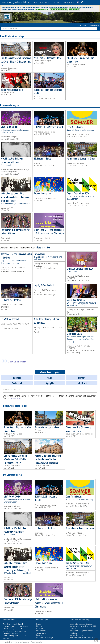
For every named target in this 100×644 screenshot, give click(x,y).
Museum (10, 634)
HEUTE (56, 2)
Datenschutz (18, 642)
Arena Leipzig (12, 631)
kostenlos (40, 628)
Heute (5, 633)
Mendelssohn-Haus (14, 399)
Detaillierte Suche (94, 25)
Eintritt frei (18, 626)
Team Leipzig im (37, 642)
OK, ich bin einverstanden (59, 10)
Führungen (14, 624)
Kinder (11, 638)
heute (80, 25)
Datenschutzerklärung (42, 10)
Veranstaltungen (8, 390)
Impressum (27, 642)
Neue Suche (17, 390)
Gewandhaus (21, 631)
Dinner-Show (18, 629)
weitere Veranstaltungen (14, 362)
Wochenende (6, 638)
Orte (47, 2)
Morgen (25, 627)
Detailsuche (40, 635)
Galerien (28, 636)
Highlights (69, 2)
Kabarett (20, 624)
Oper (22, 629)
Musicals (15, 633)
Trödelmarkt (22, 636)
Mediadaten (9, 642)
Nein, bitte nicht (74, 10)
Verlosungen (12, 629)
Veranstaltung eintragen (45, 637)
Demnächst (7, 624)
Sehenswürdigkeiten (11, 636)
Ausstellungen (8, 626)
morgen (85, 25)
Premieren (26, 629)
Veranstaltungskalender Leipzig (16, 2)
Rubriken (37, 2)
